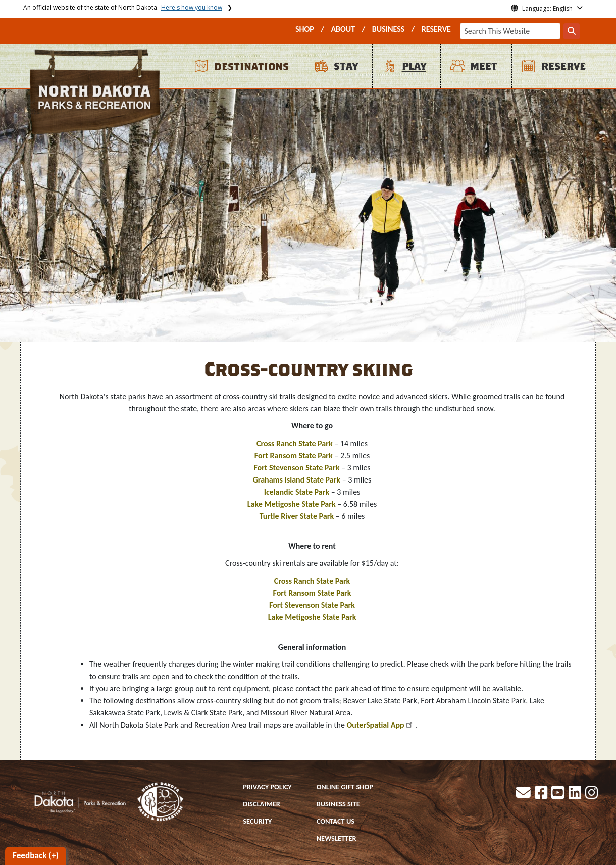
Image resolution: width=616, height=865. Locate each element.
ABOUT (343, 29)
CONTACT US (336, 821)
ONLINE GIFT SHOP (345, 787)
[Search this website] (572, 31)
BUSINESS (389, 29)
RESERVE (436, 29)
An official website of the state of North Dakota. (123, 7)
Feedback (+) (36, 856)
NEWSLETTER (337, 838)
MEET (484, 66)
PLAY (414, 66)
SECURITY (257, 821)
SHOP (305, 29)
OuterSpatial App (375, 725)
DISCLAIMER (262, 804)
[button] (524, 795)
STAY (346, 66)
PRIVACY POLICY (267, 787)
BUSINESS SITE (338, 804)
